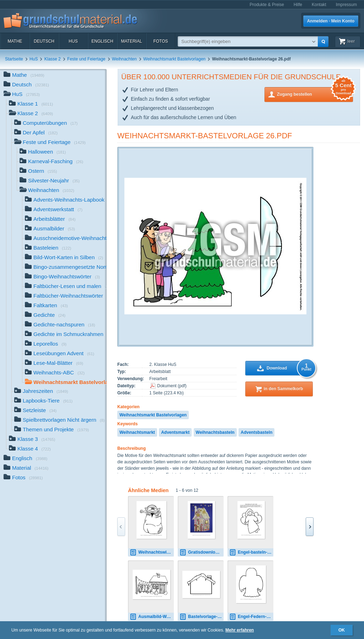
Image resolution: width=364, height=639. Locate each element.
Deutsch (44, 41)
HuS (73, 41)
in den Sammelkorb (283, 389)
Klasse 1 (31, 104)
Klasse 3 (32, 440)
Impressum (346, 5)
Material (131, 41)
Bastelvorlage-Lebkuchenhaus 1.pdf (202, 617)
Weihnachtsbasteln (215, 432)
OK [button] (342, 630)
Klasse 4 (30, 449)
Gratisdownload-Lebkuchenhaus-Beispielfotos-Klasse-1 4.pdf (202, 552)
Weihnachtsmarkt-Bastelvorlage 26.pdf (205, 136)
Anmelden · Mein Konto (331, 21)
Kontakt (319, 5)
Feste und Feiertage (86, 59)
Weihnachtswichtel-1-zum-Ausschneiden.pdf (152, 552)
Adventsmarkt (175, 432)
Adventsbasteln (256, 432)
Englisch (102, 41)
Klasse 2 (53, 59)
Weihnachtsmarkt (137, 432)
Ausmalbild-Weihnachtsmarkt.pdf (152, 617)
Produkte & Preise (267, 5)
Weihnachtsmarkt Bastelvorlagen (174, 59)
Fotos (160, 41)
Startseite (14, 59)
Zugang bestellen (315, 94)
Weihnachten (124, 59)
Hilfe (298, 5)
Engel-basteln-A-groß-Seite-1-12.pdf (251, 552)
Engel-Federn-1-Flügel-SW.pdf (251, 617)
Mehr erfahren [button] (240, 630)
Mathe (15, 41)
